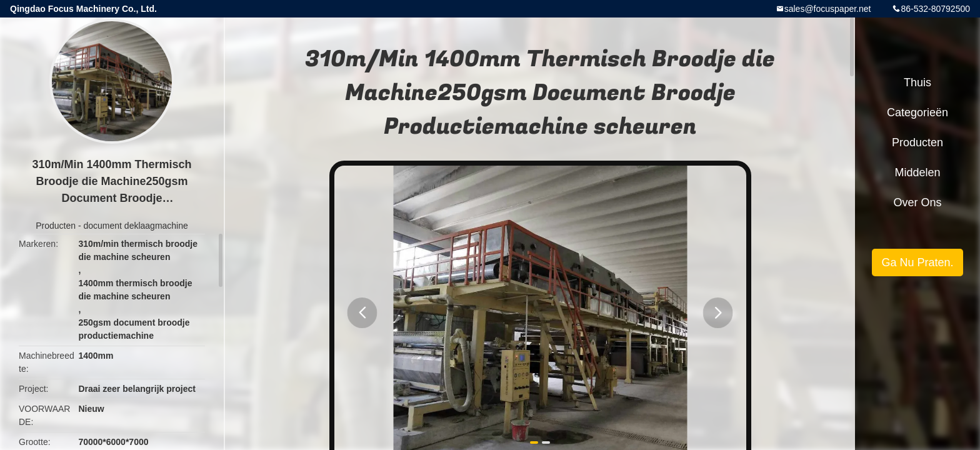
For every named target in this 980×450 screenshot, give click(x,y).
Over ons (917, 202)
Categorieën (917, 112)
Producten (56, 226)
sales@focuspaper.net (828, 9)
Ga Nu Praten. (917, 262)
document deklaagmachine (135, 226)
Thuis (917, 82)
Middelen (917, 172)
